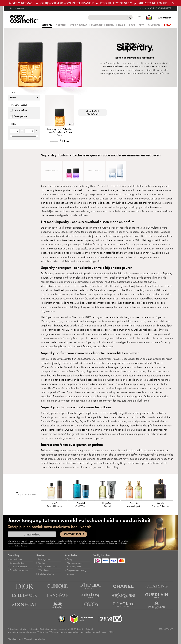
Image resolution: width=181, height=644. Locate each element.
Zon (132, 25)
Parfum (61, 25)
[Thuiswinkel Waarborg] (149, 17)
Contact (42, 563)
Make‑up (97, 25)
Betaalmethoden (17, 563)
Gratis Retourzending (19, 570)
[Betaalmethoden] (133, 560)
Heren (110, 25)
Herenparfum (20, 110)
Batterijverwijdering (46, 574)
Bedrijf (69, 559)
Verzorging (79, 25)
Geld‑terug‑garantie (18, 567)
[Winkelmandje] (139, 17)
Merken (47, 25)
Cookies (70, 574)
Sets (141, 25)
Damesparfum (21, 116)
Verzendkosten (16, 559)
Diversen (154, 25)
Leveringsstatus (44, 559)
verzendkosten (39, 639)
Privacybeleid (68, 541)
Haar (122, 25)
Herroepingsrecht (74, 567)
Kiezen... (14, 98)
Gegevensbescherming (76, 570)
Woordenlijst (44, 570)
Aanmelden (165, 18)
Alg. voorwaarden (75, 563)
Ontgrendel (73, 534)
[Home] (11, 7)
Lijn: (12, 92)
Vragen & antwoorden (48, 567)
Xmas (168, 25)
